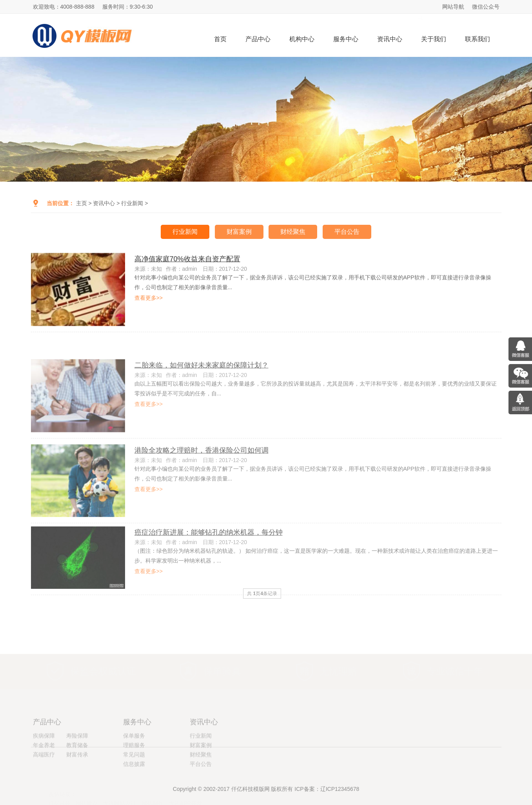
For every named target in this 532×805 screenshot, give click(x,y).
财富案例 (239, 232)
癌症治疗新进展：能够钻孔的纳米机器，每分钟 (209, 552)
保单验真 (222, 655)
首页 (220, 39)
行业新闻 (132, 203)
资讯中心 (390, 39)
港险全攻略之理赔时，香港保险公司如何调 (202, 473)
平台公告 (347, 232)
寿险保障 (77, 762)
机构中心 (302, 39)
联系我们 (478, 39)
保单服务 (134, 762)
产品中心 (258, 39)
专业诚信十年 (455, 655)
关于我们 (434, 39)
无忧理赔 (338, 655)
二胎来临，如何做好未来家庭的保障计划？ (202, 388)
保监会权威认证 (103, 655)
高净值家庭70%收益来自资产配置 (187, 262)
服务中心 (346, 39)
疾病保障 (44, 762)
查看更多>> (149, 301)
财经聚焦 (293, 232)
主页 (82, 203)
